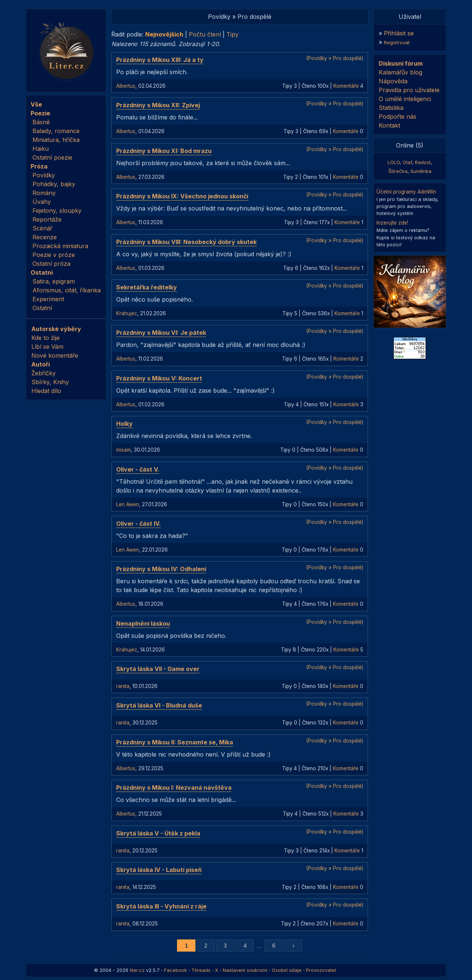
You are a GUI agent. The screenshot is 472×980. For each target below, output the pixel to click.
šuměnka (421, 171)
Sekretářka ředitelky (147, 287)
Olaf (407, 162)
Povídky (44, 175)
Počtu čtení (205, 34)
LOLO (394, 162)
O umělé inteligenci (405, 99)
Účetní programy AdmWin (406, 192)
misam (124, 450)
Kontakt (389, 125)
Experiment (48, 299)
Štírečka (398, 171)
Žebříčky (44, 373)
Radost (423, 162)
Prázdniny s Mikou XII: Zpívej (158, 105)
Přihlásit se (399, 33)
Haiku (41, 149)
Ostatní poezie (52, 157)
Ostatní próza (51, 264)
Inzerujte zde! (392, 223)
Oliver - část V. (138, 469)
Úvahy (42, 202)
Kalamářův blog (400, 72)
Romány (44, 193)
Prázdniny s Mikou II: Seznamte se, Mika (175, 742)
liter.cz (137, 970)
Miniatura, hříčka (56, 140)
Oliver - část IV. (138, 524)
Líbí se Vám (47, 347)
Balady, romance (56, 131)
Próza (39, 166)
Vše (36, 104)
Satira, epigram (54, 281)
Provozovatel (321, 970)
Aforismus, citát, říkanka (67, 290)
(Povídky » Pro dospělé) (335, 58)
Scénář (42, 228)
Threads (201, 970)
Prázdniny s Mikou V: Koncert (159, 378)
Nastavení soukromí (245, 970)
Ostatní (42, 272)
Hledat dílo (46, 391)
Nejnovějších (164, 34)
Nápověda (393, 81)
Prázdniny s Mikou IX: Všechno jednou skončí (182, 196)
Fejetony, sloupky (57, 211)
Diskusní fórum (401, 63)
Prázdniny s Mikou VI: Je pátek (161, 333)
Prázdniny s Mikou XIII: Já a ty (160, 60)
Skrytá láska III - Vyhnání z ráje (161, 906)
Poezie (40, 113)
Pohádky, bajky (54, 184)
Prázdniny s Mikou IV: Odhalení (161, 569)
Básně (41, 122)
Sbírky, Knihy (50, 382)
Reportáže (47, 219)
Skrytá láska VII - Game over (158, 669)
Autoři (41, 364)
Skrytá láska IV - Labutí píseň (159, 870)
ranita (123, 686)
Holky (124, 424)
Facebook (176, 970)
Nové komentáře (55, 355)
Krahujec (127, 313)
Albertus (126, 86)
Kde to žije (46, 338)
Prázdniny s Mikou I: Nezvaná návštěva (174, 788)
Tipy (232, 34)
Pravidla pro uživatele (409, 90)
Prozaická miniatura (60, 246)
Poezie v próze (54, 255)
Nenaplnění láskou (143, 623)
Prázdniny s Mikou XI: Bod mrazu (164, 151)
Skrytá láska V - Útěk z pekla (158, 833)
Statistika (391, 108)
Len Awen (128, 504)
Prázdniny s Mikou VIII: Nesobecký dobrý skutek (186, 242)
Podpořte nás (398, 117)
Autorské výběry (56, 329)
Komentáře (346, 86)
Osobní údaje (287, 970)
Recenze (45, 237)
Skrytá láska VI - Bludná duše (159, 705)
